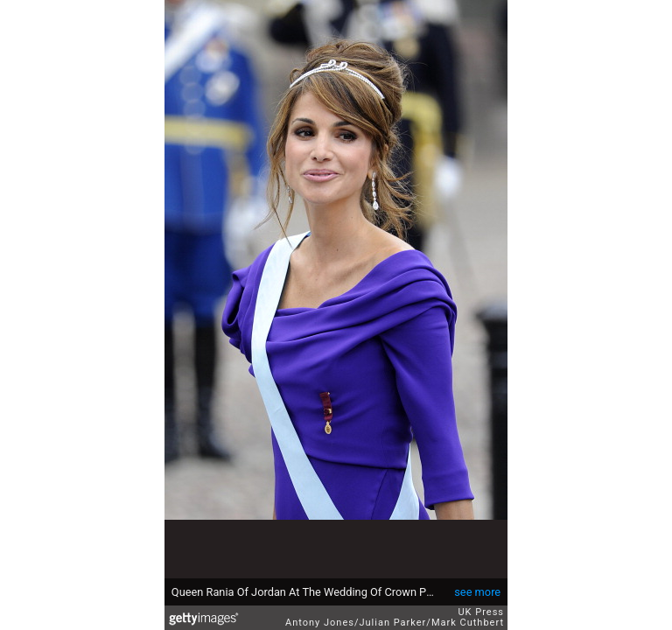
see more (477, 592)
